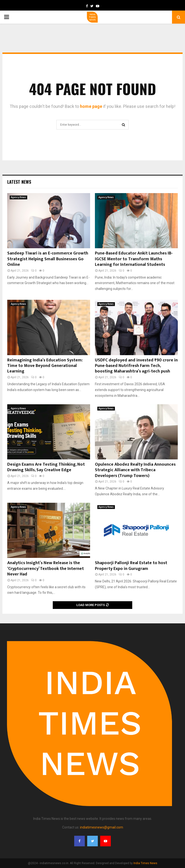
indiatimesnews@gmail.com (102, 827)
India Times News (145, 863)
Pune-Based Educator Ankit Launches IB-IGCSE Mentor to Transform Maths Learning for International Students (134, 259)
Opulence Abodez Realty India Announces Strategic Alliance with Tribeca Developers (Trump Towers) (135, 470)
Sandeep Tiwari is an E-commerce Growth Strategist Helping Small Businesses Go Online (48, 259)
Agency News (18, 197)
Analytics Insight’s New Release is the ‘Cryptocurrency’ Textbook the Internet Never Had (46, 569)
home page (91, 106)
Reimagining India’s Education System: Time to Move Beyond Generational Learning (45, 366)
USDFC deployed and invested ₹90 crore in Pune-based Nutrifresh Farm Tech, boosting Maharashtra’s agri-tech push (136, 366)
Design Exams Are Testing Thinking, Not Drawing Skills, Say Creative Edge (46, 467)
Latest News (19, 182)
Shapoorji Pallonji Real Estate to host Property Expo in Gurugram (131, 566)
